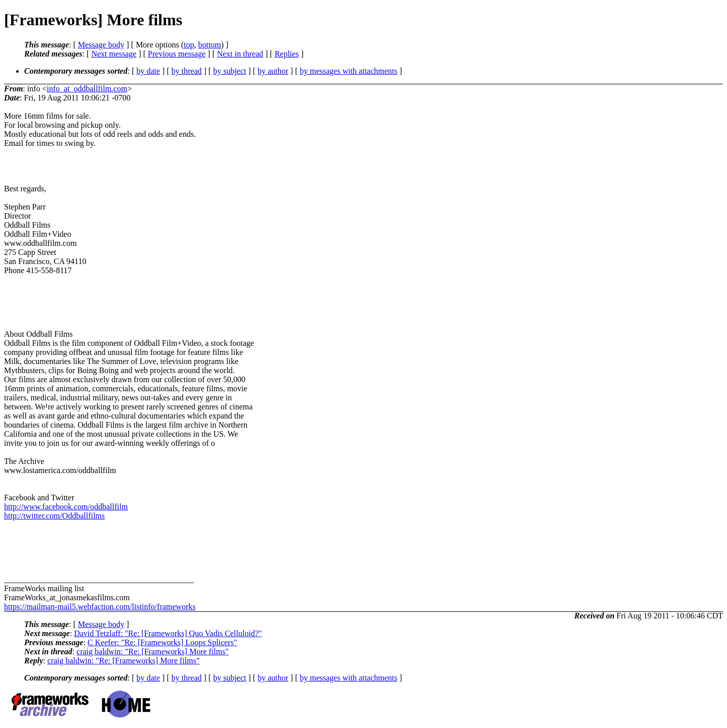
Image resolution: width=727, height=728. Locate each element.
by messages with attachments (349, 71)
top (189, 45)
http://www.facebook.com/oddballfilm (66, 507)
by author (273, 71)
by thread (187, 71)
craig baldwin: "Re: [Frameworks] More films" (153, 652)
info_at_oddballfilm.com (87, 89)
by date (148, 71)
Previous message (177, 54)
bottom (209, 45)
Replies (287, 54)
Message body (101, 45)
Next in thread (240, 54)
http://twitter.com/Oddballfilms (55, 516)
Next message (114, 54)
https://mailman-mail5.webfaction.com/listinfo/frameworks (100, 607)
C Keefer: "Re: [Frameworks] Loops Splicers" (162, 642)
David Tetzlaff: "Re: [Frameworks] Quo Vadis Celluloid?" (168, 633)
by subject (229, 71)
